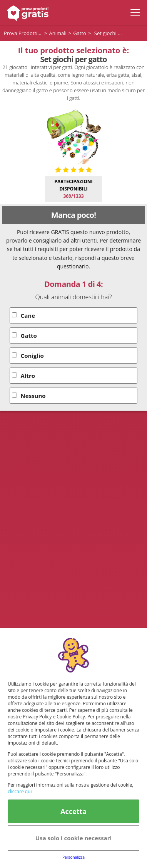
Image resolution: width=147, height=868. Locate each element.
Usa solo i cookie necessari (73, 838)
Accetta (73, 811)
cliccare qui (20, 791)
